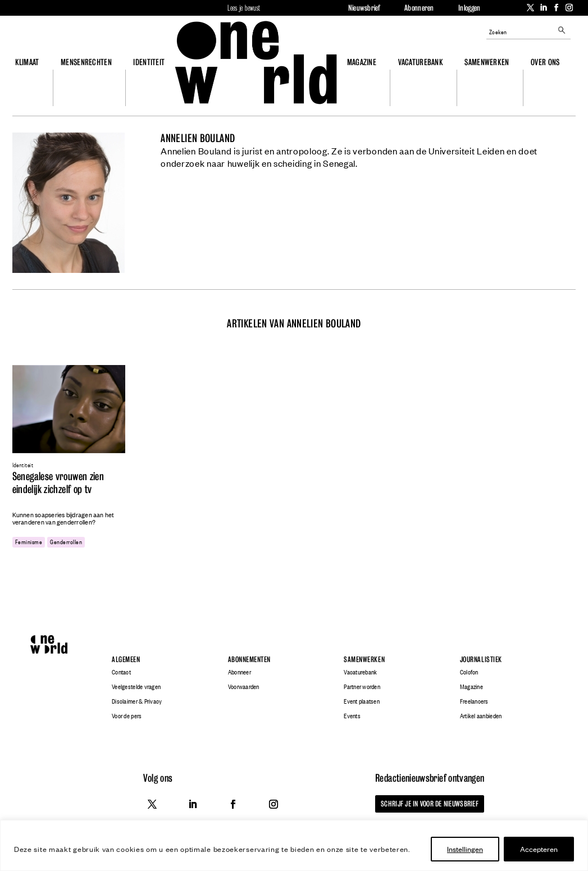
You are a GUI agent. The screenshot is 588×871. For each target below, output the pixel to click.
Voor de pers (127, 716)
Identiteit (149, 62)
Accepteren (539, 849)
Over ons (545, 62)
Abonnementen (249, 660)
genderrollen (66, 541)
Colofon (469, 672)
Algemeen (126, 660)
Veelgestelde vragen (136, 687)
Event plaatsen (362, 701)
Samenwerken (487, 62)
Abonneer (240, 672)
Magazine (362, 62)
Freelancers (474, 701)
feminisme (29, 541)
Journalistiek (481, 660)
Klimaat (27, 62)
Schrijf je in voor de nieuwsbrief (430, 804)
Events (352, 716)
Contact (121, 672)
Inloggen (469, 8)
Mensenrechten (86, 62)
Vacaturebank (421, 62)
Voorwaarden (244, 687)
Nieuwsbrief (364, 8)
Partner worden (362, 687)
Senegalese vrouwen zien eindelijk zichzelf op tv (58, 483)
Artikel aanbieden (481, 716)
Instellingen (465, 849)
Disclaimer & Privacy (137, 701)
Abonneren (419, 8)
